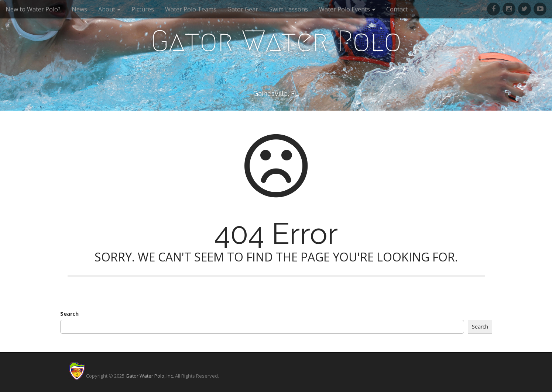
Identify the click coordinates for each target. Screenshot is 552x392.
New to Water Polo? (33, 9)
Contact (397, 9)
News (79, 9)
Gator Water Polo (276, 41)
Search (69, 314)
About (109, 9)
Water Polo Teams (191, 9)
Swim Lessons (289, 9)
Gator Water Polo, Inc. (150, 376)
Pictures (143, 9)
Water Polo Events (347, 9)
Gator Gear (243, 9)
